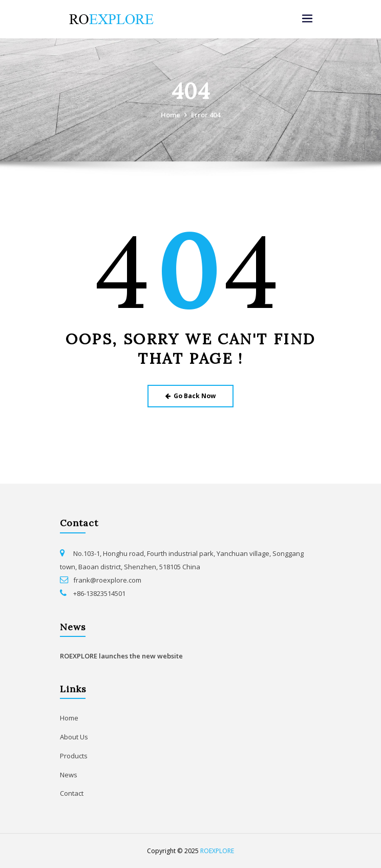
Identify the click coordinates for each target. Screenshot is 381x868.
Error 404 (206, 115)
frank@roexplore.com (107, 580)
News (69, 775)
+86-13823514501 (99, 593)
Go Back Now (191, 396)
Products (74, 756)
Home (171, 115)
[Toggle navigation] (307, 19)
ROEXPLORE (217, 851)
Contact (72, 793)
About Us (74, 737)
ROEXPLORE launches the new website (121, 656)
